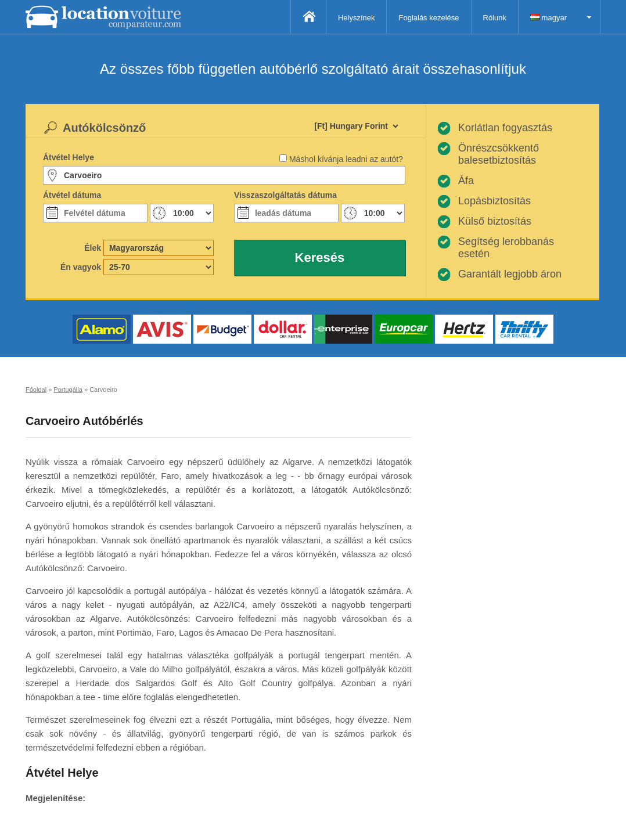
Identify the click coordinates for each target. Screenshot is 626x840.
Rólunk (495, 18)
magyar (548, 18)
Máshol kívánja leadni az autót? (346, 159)
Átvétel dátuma (72, 195)
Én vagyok (81, 267)
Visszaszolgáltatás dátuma (285, 195)
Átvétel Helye (69, 157)
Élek (93, 248)
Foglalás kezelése (429, 18)
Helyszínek (357, 18)
